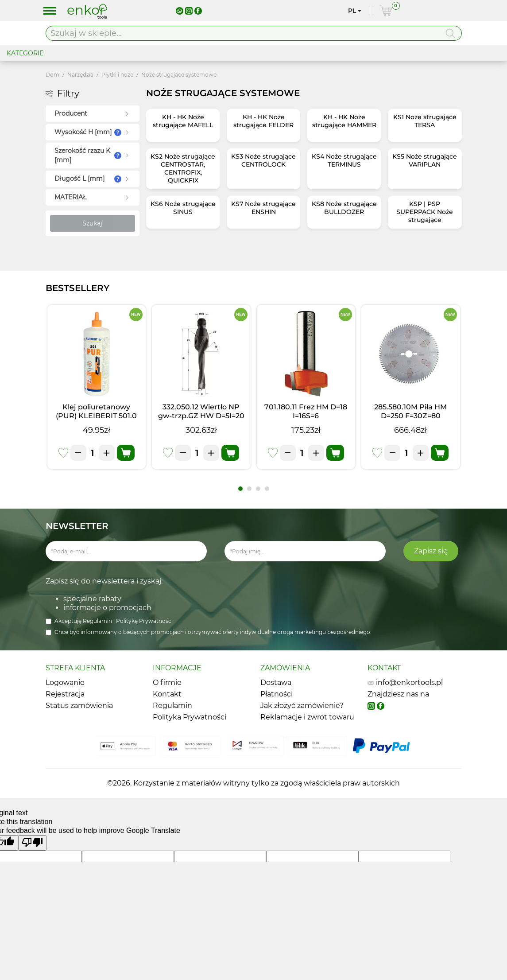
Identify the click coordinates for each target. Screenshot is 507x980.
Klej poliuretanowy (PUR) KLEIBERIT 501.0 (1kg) (96, 416)
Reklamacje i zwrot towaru (307, 717)
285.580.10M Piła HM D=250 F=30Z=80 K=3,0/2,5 (410, 416)
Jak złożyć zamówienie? (302, 706)
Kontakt (167, 694)
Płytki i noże (117, 75)
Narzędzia (80, 75)
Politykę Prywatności (144, 621)
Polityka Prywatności (190, 717)
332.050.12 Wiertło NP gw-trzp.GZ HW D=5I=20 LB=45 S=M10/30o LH (201, 416)
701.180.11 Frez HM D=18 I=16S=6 (306, 411)
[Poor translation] (32, 843)
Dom (52, 75)
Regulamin (98, 621)
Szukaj (92, 223)
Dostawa (276, 682)
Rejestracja (65, 694)
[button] (240, 489)
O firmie (167, 682)
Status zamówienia (79, 706)
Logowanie (65, 682)
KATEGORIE (25, 53)
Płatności (277, 694)
